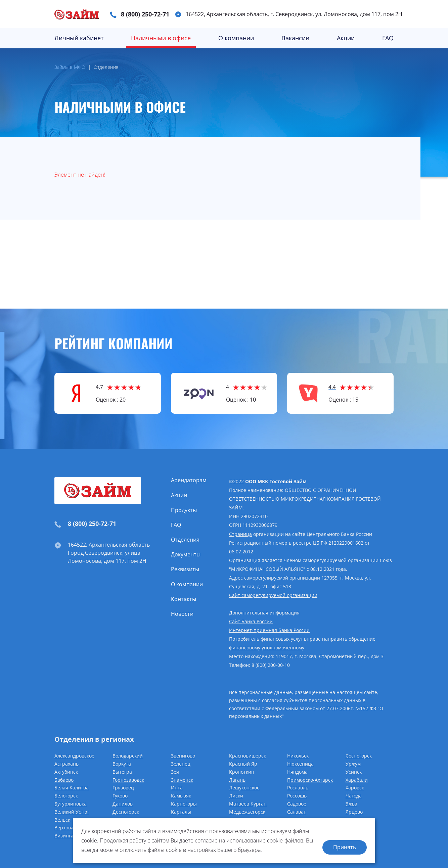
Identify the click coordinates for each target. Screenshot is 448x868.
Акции (346, 38)
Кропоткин (242, 772)
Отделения (185, 540)
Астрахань (66, 764)
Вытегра (122, 772)
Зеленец (181, 764)
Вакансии (295, 38)
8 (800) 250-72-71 (145, 14)
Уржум (353, 764)
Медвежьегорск (247, 812)
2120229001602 (346, 543)
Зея (175, 772)
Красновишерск (248, 756)
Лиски (236, 796)
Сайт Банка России (251, 621)
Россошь (297, 796)
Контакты (184, 599)
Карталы (181, 812)
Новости (182, 614)
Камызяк (181, 796)
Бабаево (64, 780)
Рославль (298, 788)
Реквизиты (185, 569)
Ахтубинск (66, 772)
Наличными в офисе (161, 38)
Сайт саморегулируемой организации (273, 595)
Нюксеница (300, 764)
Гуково (120, 796)
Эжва (351, 804)
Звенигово (183, 756)
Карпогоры (184, 804)
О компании (236, 38)
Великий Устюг (72, 812)
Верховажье (68, 828)
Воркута (122, 764)
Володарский (128, 756)
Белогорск (66, 796)
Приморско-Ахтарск (310, 780)
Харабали (357, 780)
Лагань (237, 780)
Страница (240, 534)
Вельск (62, 820)
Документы (186, 554)
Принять (345, 847)
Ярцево (354, 812)
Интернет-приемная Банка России (269, 630)
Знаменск (182, 780)
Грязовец (123, 788)
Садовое (297, 804)
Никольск (298, 756)
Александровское (74, 756)
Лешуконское (244, 788)
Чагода (354, 796)
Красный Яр (243, 764)
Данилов (123, 804)
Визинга (64, 836)
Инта (177, 788)
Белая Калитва (72, 788)
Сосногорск (359, 756)
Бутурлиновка (71, 804)
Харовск (355, 788)
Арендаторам (189, 480)
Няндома (297, 772)
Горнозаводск (128, 780)
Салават (297, 812)
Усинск (354, 772)
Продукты (184, 510)
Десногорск (126, 812)
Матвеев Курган (248, 804)
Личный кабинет (79, 38)
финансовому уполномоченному (267, 648)
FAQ (388, 38)
